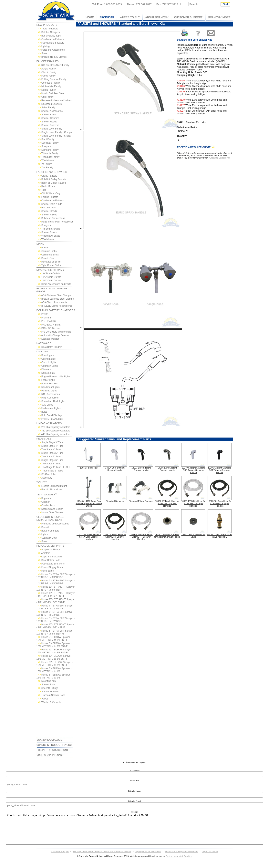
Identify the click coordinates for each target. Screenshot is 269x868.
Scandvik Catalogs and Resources (181, 857)
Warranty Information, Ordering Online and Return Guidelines (102, 857)
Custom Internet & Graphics (179, 862)
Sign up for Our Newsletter (148, 857)
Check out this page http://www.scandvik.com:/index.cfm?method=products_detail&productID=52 (134, 832)
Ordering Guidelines (219, 158)
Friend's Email (134, 801)
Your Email (134, 780)
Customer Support (60, 857)
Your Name (134, 770)
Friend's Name (135, 791)
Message (134, 812)
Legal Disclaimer (210, 857)
